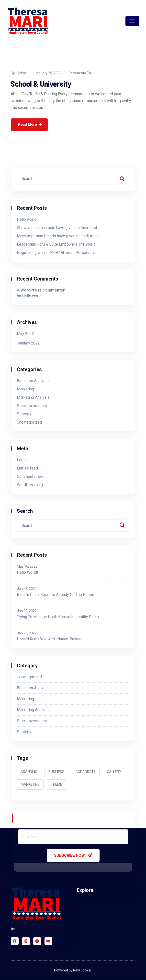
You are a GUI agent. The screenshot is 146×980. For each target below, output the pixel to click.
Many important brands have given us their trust (57, 236)
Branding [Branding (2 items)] (29, 772)
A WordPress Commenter (41, 290)
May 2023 (25, 334)
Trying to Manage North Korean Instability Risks (58, 617)
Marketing (25, 389)
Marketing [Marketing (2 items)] (30, 784)
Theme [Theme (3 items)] (56, 784)
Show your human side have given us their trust (57, 228)
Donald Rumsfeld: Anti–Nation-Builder (49, 639)
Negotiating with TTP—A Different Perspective (57, 253)
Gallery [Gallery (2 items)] (114, 772)
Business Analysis (33, 381)
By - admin (19, 73)
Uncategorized (29, 422)
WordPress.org (30, 485)
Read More (28, 125)
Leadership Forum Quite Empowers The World (56, 244)
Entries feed (27, 468)
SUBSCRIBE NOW (73, 855)
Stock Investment (32, 406)
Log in (22, 460)
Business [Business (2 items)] (56, 772)
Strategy (24, 414)
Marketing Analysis (33, 397)
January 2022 (28, 343)
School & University (41, 83)
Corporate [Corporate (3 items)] (86, 772)
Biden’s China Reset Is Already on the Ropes (56, 595)
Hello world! (27, 219)
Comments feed (31, 476)
